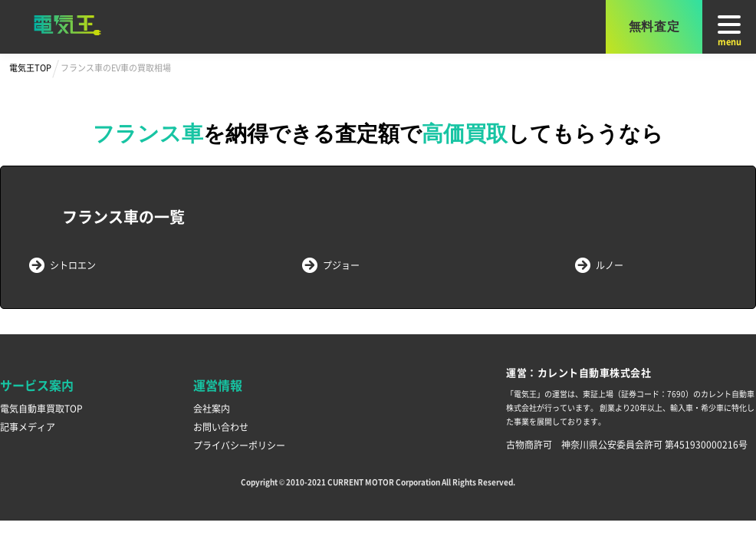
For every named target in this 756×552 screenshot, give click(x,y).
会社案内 (212, 408)
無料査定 (654, 26)
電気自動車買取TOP (41, 408)
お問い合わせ (221, 427)
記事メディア (28, 427)
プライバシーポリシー (239, 445)
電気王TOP (30, 67)
